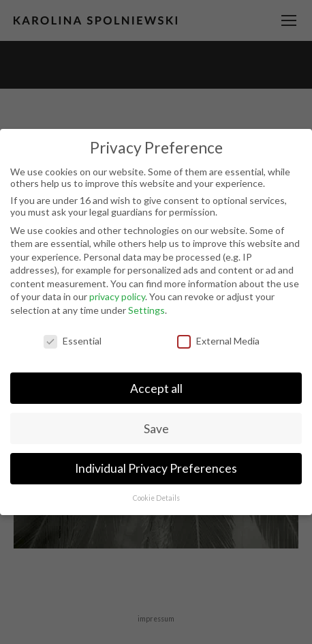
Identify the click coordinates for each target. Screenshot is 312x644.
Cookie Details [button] (156, 498)
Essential (73, 341)
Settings (146, 310)
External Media (218, 341)
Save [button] (156, 429)
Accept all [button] (156, 389)
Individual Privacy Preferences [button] (156, 468)
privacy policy (117, 296)
